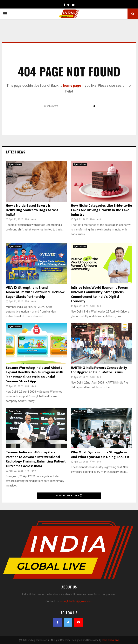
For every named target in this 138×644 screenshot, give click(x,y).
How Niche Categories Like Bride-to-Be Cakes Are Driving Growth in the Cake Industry (101, 210)
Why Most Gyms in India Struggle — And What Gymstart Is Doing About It (100, 455)
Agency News (15, 164)
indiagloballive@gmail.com (76, 601)
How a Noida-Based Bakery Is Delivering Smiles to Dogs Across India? (32, 210)
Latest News (15, 152)
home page (72, 85)
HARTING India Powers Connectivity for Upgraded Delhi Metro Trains (99, 370)
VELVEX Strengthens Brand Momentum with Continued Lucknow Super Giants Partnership (35, 292)
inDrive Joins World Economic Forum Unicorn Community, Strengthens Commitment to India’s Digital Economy (100, 295)
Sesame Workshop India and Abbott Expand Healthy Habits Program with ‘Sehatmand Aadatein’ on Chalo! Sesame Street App (34, 375)
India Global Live (111, 640)
